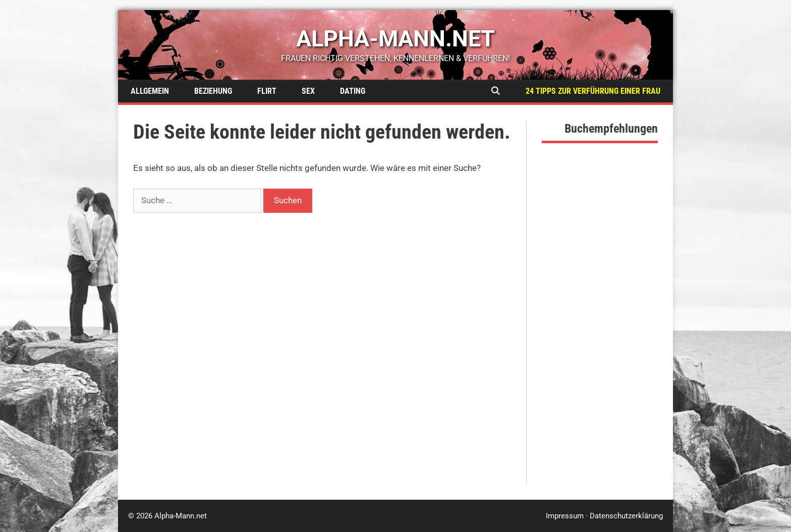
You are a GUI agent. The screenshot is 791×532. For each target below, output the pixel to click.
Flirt (267, 91)
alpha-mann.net (395, 39)
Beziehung (213, 91)
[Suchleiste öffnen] (495, 91)
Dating (353, 91)
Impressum (565, 516)
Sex (308, 91)
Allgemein (150, 91)
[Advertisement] (600, 333)
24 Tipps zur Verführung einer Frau (593, 91)
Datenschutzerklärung (626, 516)
